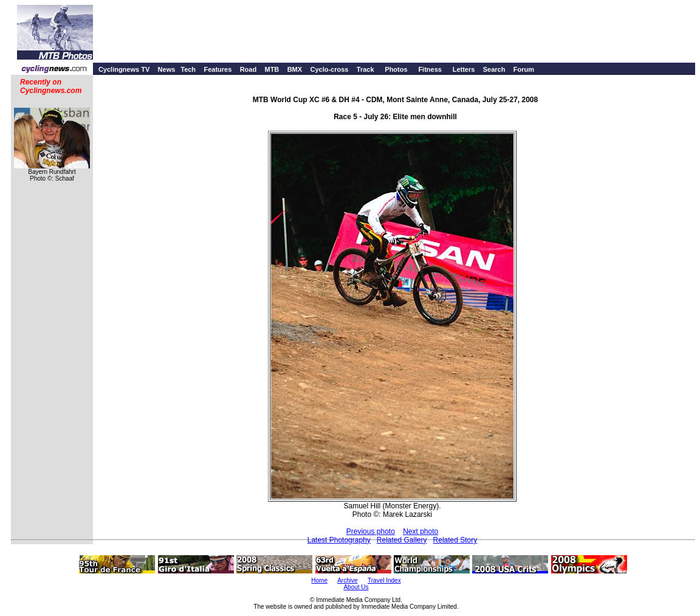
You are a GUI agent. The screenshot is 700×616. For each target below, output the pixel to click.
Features (218, 69)
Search (494, 69)
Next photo (420, 531)
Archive (347, 580)
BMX (295, 69)
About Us (356, 587)
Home (319, 580)
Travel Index (384, 580)
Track (365, 69)
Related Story (455, 540)
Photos (396, 69)
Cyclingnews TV (124, 69)
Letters (464, 69)
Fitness (430, 69)
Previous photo (371, 531)
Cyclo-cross (329, 69)
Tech (188, 69)
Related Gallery (402, 540)
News (167, 69)
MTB (272, 69)
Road (249, 69)
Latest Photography (339, 540)
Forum (524, 69)
